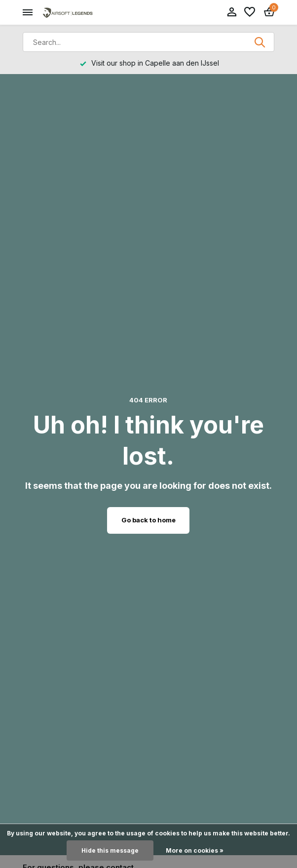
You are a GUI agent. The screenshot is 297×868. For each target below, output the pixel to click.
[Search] (148, 42)
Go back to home (148, 520)
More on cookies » (195, 850)
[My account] (232, 12)
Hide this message (110, 850)
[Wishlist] (250, 12)
